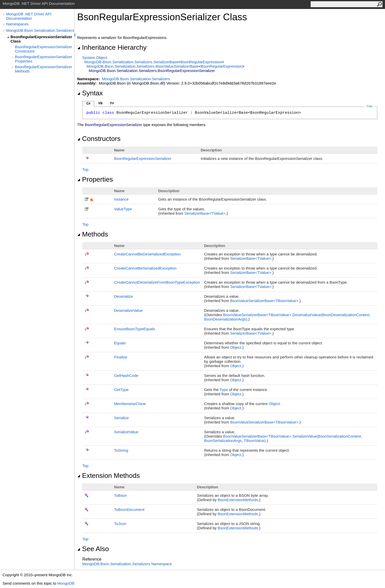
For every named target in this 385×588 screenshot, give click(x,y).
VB (100, 103)
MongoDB (66, 583)
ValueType (123, 209)
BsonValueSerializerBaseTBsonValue (264, 301)
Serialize (121, 418)
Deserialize (124, 296)
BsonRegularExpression (201, 62)
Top (85, 169)
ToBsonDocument (129, 509)
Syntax (90, 93)
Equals (120, 343)
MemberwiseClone (130, 404)
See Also (93, 549)
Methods (93, 234)
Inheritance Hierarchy (112, 47)
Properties (95, 179)
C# (88, 104)
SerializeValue (126, 432)
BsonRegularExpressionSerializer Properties (43, 59)
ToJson (120, 524)
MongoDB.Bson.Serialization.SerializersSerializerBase (131, 62)
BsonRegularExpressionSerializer (143, 158)
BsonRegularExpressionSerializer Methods (43, 69)
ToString (121, 450)
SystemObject (95, 58)
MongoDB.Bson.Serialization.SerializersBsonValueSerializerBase (143, 66)
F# (112, 103)
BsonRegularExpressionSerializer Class (41, 39)
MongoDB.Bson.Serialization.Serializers (40, 30)
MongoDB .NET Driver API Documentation (29, 16)
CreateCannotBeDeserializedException (147, 254)
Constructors (99, 139)
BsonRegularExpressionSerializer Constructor (43, 49)
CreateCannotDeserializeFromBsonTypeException (157, 282)
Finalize (121, 357)
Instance (121, 199)
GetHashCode (126, 375)
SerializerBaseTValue (205, 213)
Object (236, 347)
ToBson (120, 495)
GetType (121, 390)
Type (224, 390)
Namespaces (17, 24)
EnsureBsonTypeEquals (135, 329)
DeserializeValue (128, 310)
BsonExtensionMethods (238, 500)
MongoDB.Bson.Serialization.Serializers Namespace (127, 564)
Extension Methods (109, 476)
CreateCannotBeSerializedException (145, 268)
